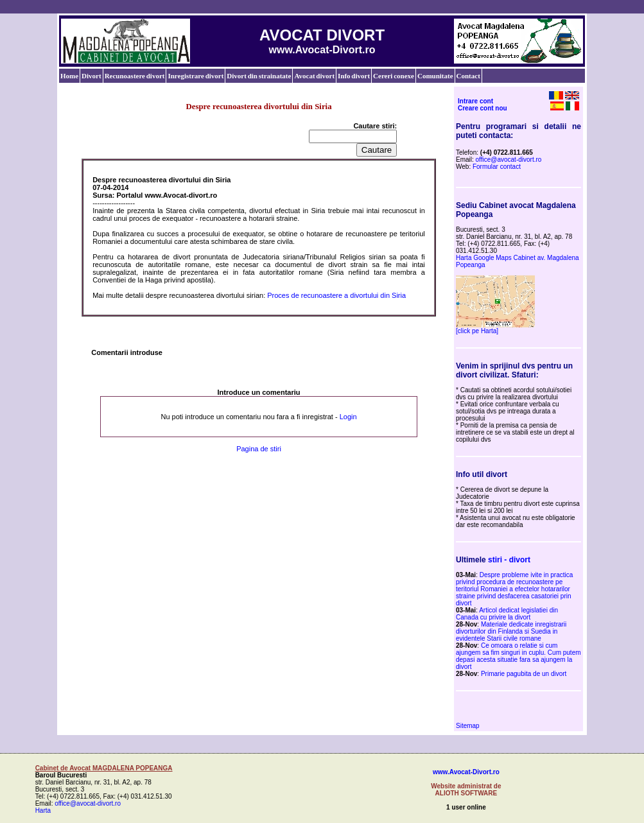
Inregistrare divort (196, 76)
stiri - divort (509, 560)
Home (69, 76)
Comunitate (435, 76)
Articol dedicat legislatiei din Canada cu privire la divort (507, 614)
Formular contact (497, 167)
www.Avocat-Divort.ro (466, 772)
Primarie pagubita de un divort (524, 674)
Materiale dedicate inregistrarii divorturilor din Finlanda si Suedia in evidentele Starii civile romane (511, 631)
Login (348, 417)
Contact (468, 76)
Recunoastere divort (135, 76)
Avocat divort (314, 76)
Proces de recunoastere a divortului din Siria (336, 295)
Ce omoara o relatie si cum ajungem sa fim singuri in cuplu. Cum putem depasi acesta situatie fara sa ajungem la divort (518, 656)
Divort (91, 76)
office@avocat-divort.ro (509, 160)
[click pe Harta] (477, 331)
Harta (43, 810)
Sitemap (468, 726)
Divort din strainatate (259, 76)
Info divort (354, 76)
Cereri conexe (394, 76)
